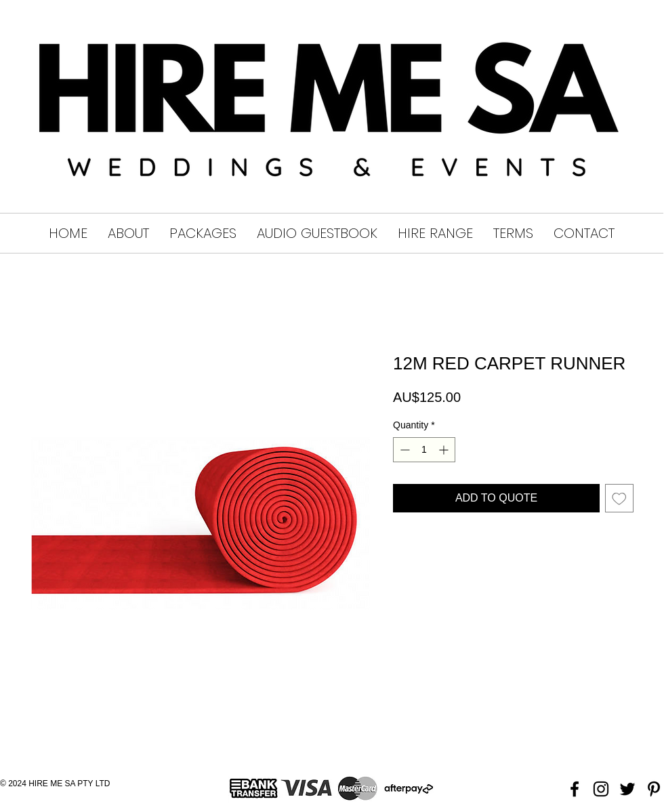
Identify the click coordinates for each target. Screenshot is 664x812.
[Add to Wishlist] (619, 498)
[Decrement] (403, 450)
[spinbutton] (424, 450)
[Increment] (445, 450)
